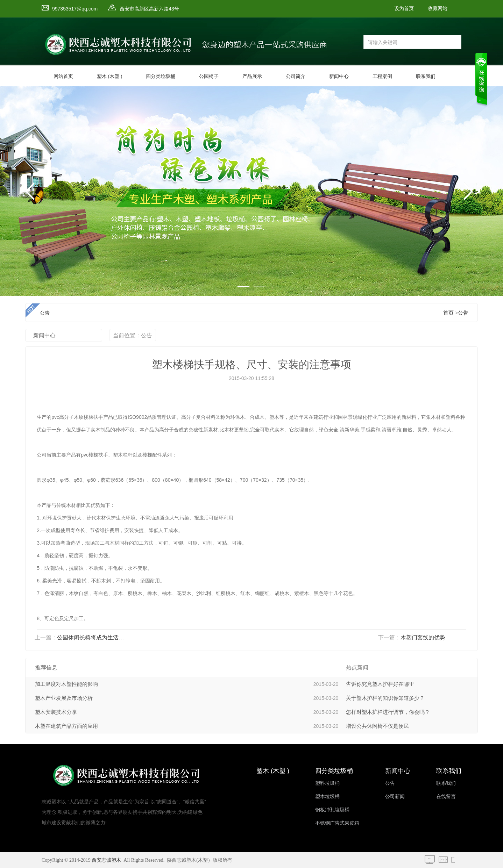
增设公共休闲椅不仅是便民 (377, 726)
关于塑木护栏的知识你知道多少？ (385, 698)
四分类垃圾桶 (161, 76)
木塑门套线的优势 (423, 637)
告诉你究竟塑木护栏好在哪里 (380, 684)
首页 (448, 313)
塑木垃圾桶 (327, 797)
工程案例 (382, 76)
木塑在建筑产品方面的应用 (66, 726)
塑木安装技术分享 (56, 712)
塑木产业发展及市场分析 (64, 698)
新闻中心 (339, 76)
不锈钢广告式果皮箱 (337, 823)
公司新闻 (395, 797)
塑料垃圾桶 (327, 783)
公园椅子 (209, 76)
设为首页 (404, 9)
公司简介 (296, 76)
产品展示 (252, 76)
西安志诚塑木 (106, 860)
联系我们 (426, 76)
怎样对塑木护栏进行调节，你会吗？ (388, 712)
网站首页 (63, 76)
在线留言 (446, 797)
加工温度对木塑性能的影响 (66, 684)
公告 (463, 313)
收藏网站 (438, 9)
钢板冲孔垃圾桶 (332, 810)
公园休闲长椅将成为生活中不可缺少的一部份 (113, 637)
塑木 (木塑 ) (109, 76)
